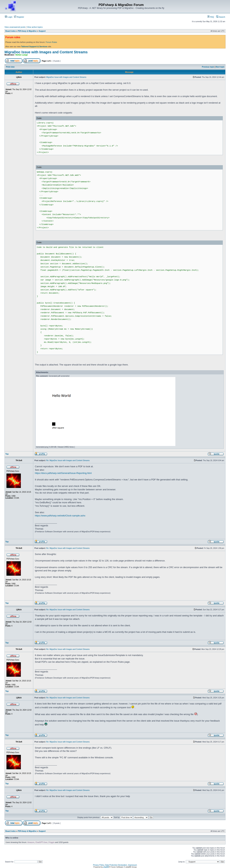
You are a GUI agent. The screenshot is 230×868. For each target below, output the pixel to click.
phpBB (106, 867)
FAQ (211, 17)
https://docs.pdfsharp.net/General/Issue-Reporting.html (63, 473)
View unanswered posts (15, 27)
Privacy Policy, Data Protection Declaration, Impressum (115, 865)
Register (19, 17)
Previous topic (208, 67)
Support (42, 31)
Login (9, 17)
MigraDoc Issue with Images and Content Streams (46, 52)
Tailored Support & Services (34, 46)
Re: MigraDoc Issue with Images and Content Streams (68, 460)
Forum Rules (51, 42)
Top (7, 454)
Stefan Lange (22, 55)
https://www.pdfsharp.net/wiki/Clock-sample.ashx (60, 516)
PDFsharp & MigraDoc (27, 31)
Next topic (220, 67)
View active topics (35, 27)
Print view (10, 67)
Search (221, 17)
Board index (11, 31)
